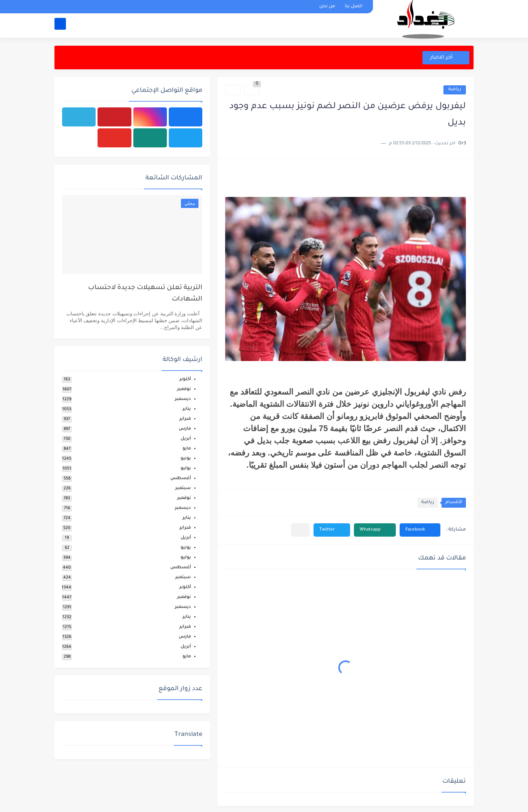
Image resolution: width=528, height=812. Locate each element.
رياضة (455, 90)
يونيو (186, 459)
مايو (187, 449)
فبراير (185, 419)
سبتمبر (183, 488)
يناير (187, 409)
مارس (185, 429)
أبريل (186, 439)
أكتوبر (185, 380)
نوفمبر (184, 389)
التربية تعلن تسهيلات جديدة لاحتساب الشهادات (145, 294)
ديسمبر (183, 399)
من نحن (327, 7)
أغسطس (181, 479)
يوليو (186, 469)
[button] (420, 530)
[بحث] (60, 25)
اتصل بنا (354, 7)
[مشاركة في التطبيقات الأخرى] (300, 530)
